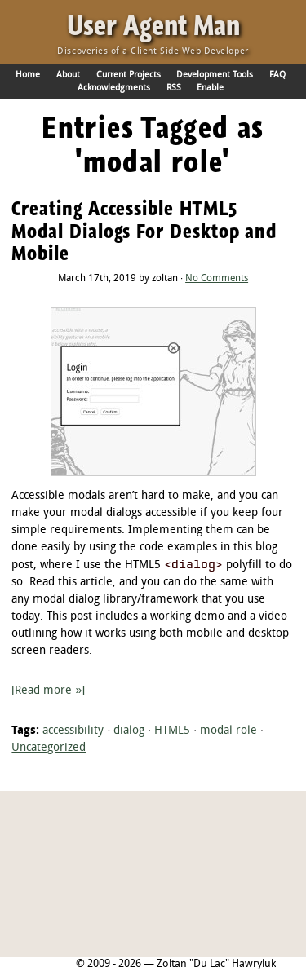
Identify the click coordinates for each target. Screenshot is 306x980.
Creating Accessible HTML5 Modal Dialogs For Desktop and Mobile (144, 231)
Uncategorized (49, 748)
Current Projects (129, 75)
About (68, 75)
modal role (228, 731)
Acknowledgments (114, 88)
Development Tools (215, 75)
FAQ (277, 75)
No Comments (217, 279)
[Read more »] (48, 691)
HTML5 (172, 731)
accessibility (73, 731)
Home (28, 75)
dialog (129, 731)
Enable (210, 88)
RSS (174, 88)
